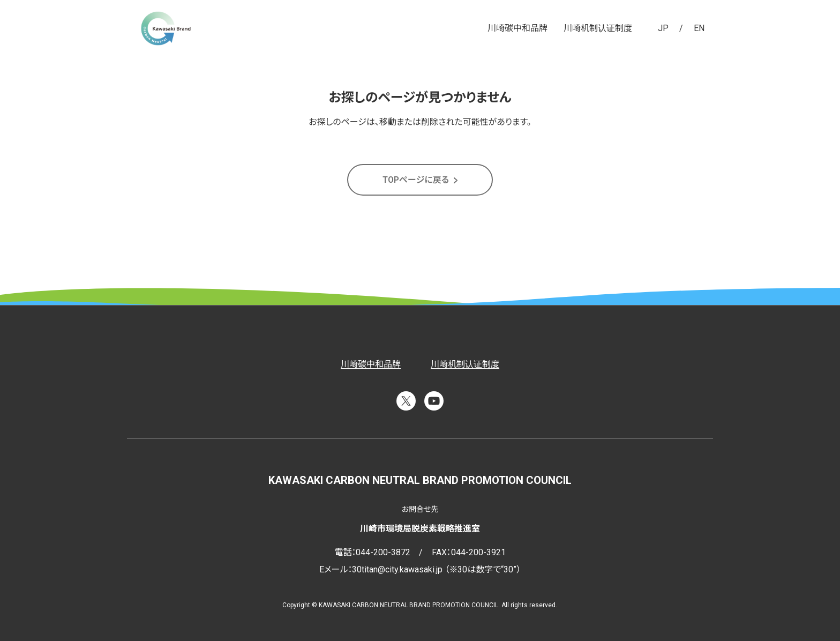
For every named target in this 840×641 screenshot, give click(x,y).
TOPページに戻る (416, 180)
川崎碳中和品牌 (517, 28)
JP (663, 28)
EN (699, 28)
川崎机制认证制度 (598, 28)
